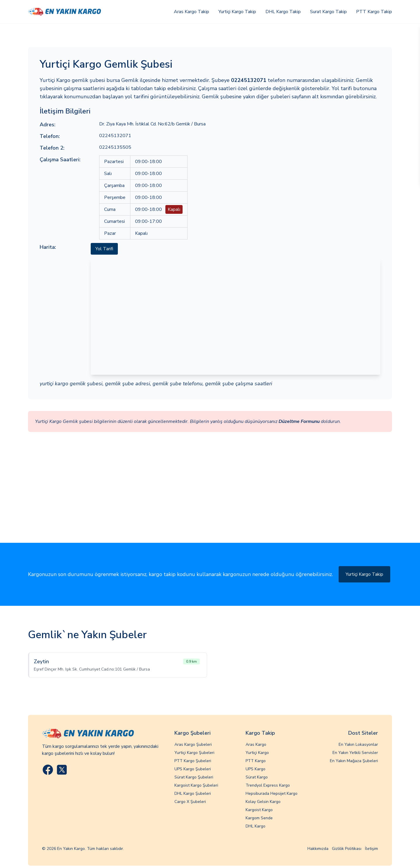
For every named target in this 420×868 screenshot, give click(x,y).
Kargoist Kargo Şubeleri (196, 785)
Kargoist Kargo (259, 810)
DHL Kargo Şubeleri (193, 793)
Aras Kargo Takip (191, 12)
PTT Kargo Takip (374, 12)
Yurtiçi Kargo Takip (237, 12)
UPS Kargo (256, 769)
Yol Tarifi (104, 249)
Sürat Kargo (257, 777)
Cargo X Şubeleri (190, 802)
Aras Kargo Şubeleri (193, 744)
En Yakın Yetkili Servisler (355, 753)
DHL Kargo (256, 826)
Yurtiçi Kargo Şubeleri (194, 753)
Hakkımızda (318, 849)
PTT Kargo (256, 761)
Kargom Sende (259, 818)
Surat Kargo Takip (328, 12)
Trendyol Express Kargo (268, 785)
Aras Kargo (256, 744)
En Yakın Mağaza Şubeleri (354, 761)
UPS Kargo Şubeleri (193, 769)
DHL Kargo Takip (283, 12)
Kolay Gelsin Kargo (263, 802)
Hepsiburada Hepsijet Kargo (272, 793)
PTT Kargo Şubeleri (193, 761)
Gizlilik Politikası (347, 849)
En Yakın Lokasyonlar (358, 744)
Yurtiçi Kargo (257, 753)
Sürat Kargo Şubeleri (194, 777)
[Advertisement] (210, 499)
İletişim (371, 849)
